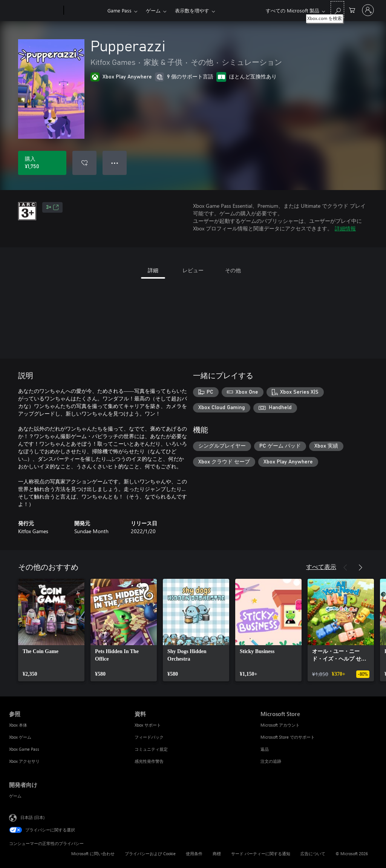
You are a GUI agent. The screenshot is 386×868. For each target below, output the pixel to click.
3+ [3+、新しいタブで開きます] (52, 207)
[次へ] (360, 567)
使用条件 (194, 853)
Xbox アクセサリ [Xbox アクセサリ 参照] (24, 761)
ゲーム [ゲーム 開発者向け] (15, 796)
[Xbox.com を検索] (337, 10)
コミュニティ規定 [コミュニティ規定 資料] (151, 749)
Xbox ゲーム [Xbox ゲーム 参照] (20, 737)
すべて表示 (321, 567)
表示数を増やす (192, 10)
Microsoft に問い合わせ (93, 853)
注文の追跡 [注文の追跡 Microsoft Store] (271, 761)
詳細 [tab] (153, 270)
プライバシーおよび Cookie (150, 853)
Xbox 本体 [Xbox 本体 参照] (18, 725)
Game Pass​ (119, 10)
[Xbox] (85, 11)
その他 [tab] (233, 270)
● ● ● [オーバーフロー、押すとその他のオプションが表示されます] (115, 163)
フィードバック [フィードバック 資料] (149, 737)
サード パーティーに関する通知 (261, 853)
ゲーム (153, 10)
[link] (51, 630)
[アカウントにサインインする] (368, 10)
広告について (313, 853)
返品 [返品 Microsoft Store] (265, 749)
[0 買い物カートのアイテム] (352, 10)
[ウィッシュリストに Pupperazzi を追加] (84, 163)
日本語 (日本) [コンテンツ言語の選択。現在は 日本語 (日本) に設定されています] (32, 817)
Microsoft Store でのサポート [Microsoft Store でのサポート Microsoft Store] (288, 737)
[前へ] (345, 567)
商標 (217, 853)
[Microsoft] (35, 11)
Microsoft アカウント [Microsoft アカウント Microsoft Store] (280, 725)
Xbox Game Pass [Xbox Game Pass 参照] (24, 749)
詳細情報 (345, 228)
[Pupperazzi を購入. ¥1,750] (42, 163)
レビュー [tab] (193, 270)
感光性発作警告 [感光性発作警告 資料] (149, 761)
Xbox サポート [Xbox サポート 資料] (148, 725)
